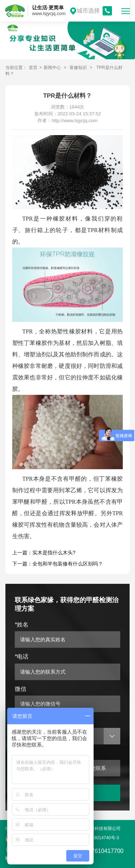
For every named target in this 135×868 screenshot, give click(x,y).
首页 (33, 68)
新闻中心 (52, 68)
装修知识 (78, 68)
